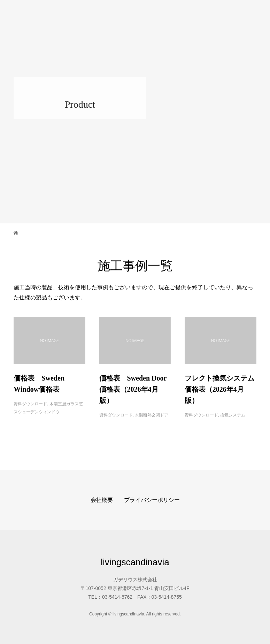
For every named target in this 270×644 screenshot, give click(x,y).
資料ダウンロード (30, 404)
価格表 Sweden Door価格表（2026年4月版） (133, 389)
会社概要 (102, 500)
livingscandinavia (49, 10)
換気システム (233, 415)
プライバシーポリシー (152, 500)
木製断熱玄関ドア (152, 415)
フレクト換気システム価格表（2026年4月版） (219, 389)
